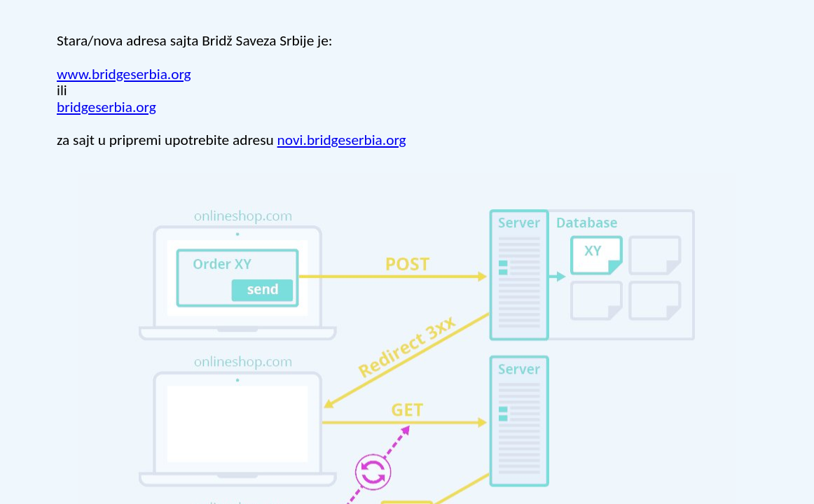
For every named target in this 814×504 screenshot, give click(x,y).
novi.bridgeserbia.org (342, 140)
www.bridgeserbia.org (124, 74)
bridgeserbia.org (106, 107)
